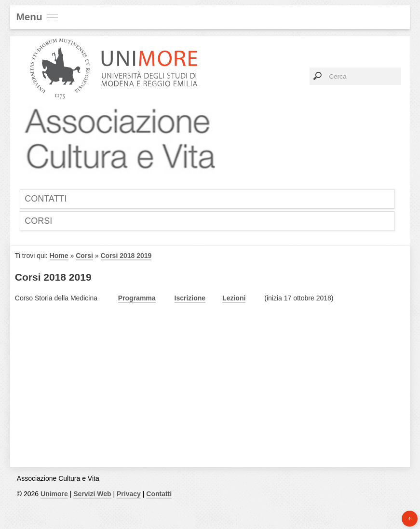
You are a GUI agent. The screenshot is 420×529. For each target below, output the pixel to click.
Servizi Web (92, 494)
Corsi (38, 221)
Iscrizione (190, 298)
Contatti (46, 199)
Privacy (129, 494)
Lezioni (234, 298)
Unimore (54, 494)
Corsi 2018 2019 (126, 256)
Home (59, 256)
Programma (137, 298)
